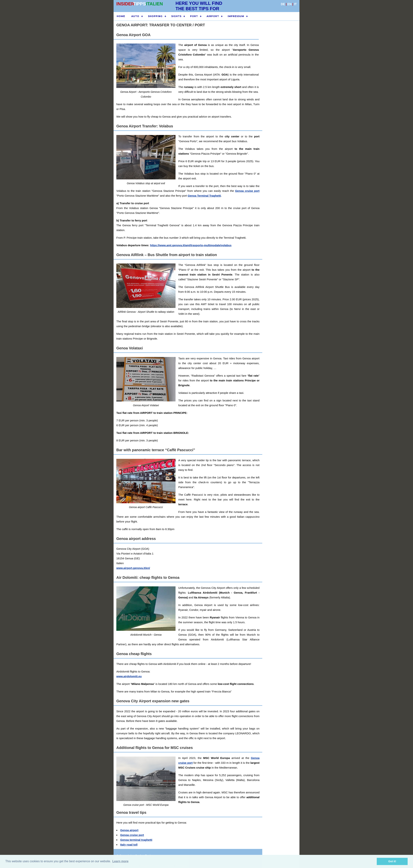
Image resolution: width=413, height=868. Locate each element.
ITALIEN (154, 4)
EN (289, 4)
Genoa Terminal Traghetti (204, 196)
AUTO (135, 16)
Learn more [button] (120, 861)
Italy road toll (129, 845)
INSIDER (125, 4)
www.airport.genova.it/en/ (133, 568)
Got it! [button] (392, 861)
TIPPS (139, 4)
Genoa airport (129, 830)
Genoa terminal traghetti (136, 840)
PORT (194, 16)
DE (283, 4)
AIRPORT (213, 16)
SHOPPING (155, 16)
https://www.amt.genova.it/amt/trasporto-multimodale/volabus (191, 245)
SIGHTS (176, 16)
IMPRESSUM (236, 16)
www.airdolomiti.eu (129, 676)
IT (295, 4)
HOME (121, 16)
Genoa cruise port (247, 191)
